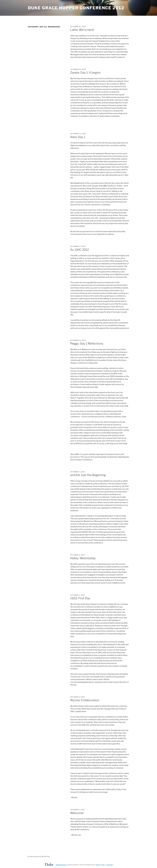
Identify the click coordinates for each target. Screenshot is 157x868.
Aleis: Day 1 (78, 137)
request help (110, 865)
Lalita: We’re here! (82, 30)
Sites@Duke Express (61, 865)
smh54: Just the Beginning (88, 475)
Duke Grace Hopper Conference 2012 (76, 8)
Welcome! (77, 813)
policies (98, 865)
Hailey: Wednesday (83, 558)
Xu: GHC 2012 (79, 250)
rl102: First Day (80, 598)
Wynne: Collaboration (85, 700)
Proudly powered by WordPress (38, 856)
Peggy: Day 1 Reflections (87, 343)
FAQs (103, 865)
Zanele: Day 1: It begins (85, 73)
